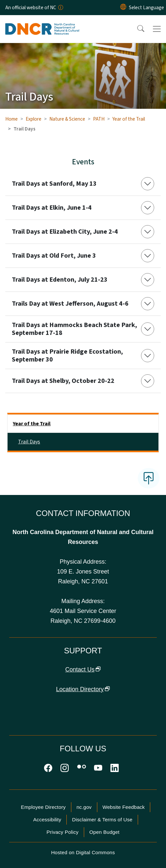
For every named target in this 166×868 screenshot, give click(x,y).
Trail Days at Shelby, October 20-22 (63, 381)
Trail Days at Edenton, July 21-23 (60, 280)
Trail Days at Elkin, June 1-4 (52, 208)
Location (83, 689)
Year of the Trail (129, 119)
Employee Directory (43, 807)
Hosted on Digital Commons (83, 852)
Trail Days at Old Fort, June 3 (54, 256)
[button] (136, 29)
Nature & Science (67, 119)
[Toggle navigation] (157, 29)
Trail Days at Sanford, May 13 (54, 184)
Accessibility (47, 820)
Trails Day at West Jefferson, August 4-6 (70, 304)
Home (12, 119)
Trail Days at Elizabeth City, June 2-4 (65, 232)
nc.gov (84, 807)
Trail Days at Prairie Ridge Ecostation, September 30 (67, 356)
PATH (99, 119)
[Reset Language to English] (123, 8)
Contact (83, 669)
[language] (146, 8)
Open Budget (105, 832)
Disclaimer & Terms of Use (102, 820)
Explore (34, 119)
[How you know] (60, 8)
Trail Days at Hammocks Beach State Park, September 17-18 (74, 329)
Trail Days (29, 442)
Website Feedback (124, 807)
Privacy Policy (62, 832)
